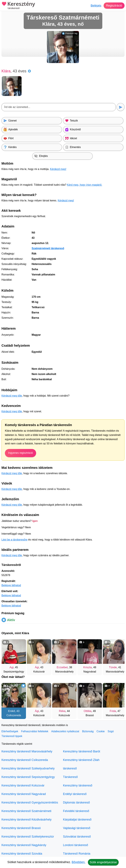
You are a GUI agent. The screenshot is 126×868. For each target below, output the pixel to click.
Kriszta (88, 667)
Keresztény (18, 6)
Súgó (111, 731)
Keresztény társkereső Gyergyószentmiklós (30, 803)
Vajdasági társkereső (77, 828)
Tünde (113, 667)
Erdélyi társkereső (75, 794)
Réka (62, 711)
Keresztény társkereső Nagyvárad (24, 794)
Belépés (96, 6)
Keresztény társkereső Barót (82, 751)
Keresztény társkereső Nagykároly (24, 845)
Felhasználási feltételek (35, 731)
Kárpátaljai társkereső (77, 820)
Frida (113, 711)
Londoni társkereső (76, 845)
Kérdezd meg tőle (12, 396)
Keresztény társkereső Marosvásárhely (27, 751)
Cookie (101, 731)
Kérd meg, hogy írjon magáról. (85, 185)
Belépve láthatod (11, 585)
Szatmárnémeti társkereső (48, 248)
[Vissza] (7, 656)
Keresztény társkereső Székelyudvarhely (28, 768)
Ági (37, 667)
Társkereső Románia (77, 854)
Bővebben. (79, 862)
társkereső (70, 768)
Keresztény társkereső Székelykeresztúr (28, 837)
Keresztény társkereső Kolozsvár (23, 785)
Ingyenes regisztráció (21, 453)
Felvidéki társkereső (76, 811)
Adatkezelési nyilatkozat (65, 731)
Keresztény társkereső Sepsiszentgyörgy (28, 777)
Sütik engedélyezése (103, 862)
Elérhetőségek (10, 731)
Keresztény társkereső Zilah (81, 760)
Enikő (12, 711)
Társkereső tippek (12, 736)
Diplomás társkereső (76, 803)
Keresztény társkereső (78, 785)
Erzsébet (62, 667)
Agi (12, 667)
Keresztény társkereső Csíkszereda (25, 760)
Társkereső (70, 777)
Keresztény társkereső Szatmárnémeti (26, 811)
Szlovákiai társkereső (77, 837)
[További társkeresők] (119, 656)
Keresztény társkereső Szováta (22, 854)
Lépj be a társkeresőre (14, 540)
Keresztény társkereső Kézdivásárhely (26, 820)
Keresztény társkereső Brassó (21, 828)
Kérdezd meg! (58, 169)
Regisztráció (114, 6)
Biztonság (88, 731)
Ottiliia (88, 711)
